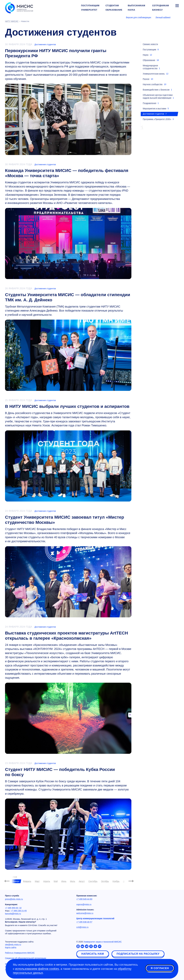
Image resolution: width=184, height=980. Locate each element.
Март (37, 881)
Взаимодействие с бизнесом (156, 90)
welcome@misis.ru (85, 913)
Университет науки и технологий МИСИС (102, 942)
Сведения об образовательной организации (26, 958)
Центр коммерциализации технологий (95, 918)
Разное (146, 79)
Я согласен (160, 968)
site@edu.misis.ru (13, 945)
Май (56, 881)
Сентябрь (93, 881)
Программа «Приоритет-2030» (157, 119)
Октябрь (105, 881)
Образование (149, 60)
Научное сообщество (153, 84)
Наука (146, 55)
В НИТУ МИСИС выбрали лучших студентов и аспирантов (67, 406)
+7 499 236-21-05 (19, 911)
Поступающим (149, 50)
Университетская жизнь (154, 74)
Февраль (27, 881)
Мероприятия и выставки (154, 109)
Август (82, 881)
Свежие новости (150, 44)
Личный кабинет (163, 17)
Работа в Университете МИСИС (20, 953)
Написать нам (93, 954)
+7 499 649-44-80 (84, 899)
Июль (73, 881)
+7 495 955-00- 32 (13, 908)
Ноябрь (116, 881)
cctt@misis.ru (82, 927)
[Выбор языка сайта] (177, 17)
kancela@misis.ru (13, 914)
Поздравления (149, 103)
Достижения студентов (45, 44)
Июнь (64, 881)
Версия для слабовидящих (139, 17)
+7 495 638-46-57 (84, 922)
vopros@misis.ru (84, 904)
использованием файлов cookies (37, 969)
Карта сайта (11, 947)
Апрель (47, 881)
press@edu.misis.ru (14, 899)
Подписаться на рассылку (138, 954)
